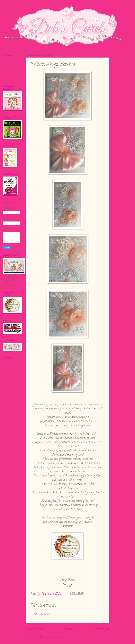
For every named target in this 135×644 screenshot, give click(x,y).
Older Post (101, 629)
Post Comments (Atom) (51, 638)
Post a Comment (42, 614)
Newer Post (34, 629)
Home (68, 629)
